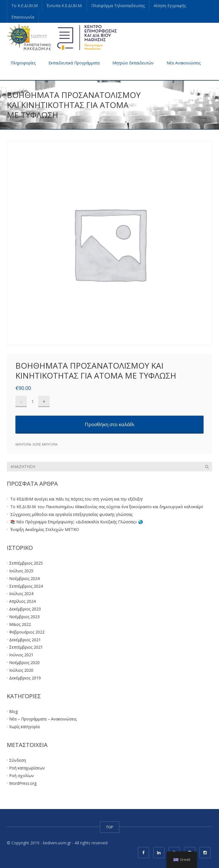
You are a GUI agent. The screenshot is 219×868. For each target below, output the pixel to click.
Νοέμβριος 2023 (24, 617)
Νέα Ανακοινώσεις (184, 63)
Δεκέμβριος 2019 (25, 678)
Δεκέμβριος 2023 (25, 609)
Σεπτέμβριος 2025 (26, 563)
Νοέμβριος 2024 (24, 578)
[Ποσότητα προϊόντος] (33, 401)
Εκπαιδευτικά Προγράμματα (74, 63)
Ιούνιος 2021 (21, 655)
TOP (110, 827)
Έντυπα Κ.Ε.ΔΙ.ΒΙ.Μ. (64, 6)
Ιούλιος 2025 (21, 571)
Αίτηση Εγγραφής (170, 6)
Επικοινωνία (23, 17)
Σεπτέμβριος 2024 (26, 586)
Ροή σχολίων (22, 775)
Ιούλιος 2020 (21, 670)
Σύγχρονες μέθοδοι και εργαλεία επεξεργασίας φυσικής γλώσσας (71, 514)
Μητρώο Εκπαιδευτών (133, 63)
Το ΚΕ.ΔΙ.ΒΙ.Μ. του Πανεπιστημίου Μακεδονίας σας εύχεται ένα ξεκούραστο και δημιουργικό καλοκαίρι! (107, 506)
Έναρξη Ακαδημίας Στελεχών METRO (45, 529)
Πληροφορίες (23, 63)
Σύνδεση (18, 760)
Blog (13, 711)
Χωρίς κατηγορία (45, 444)
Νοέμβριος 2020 (24, 662)
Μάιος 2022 (20, 624)
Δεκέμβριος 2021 (25, 639)
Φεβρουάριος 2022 (27, 632)
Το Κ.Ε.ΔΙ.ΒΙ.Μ (25, 6)
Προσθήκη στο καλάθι (110, 424)
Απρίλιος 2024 (22, 601)
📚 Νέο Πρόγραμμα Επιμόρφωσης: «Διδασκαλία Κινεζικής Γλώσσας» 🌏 (77, 522)
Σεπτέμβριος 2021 (26, 647)
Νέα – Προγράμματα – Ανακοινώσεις (43, 719)
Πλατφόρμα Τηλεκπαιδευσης (118, 6)
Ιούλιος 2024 (21, 594)
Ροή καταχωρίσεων (27, 768)
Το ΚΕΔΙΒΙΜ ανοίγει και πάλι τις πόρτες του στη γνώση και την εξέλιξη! (76, 499)
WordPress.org (23, 783)
